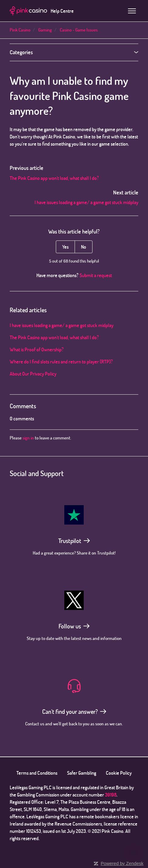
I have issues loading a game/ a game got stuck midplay (86, 202)
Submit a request (96, 275)
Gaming (45, 30)
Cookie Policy (119, 773)
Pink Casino (20, 30)
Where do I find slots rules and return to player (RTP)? (61, 362)
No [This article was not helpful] (84, 247)
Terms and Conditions (37, 773)
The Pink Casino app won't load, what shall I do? (54, 178)
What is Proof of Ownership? (37, 350)
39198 (111, 795)
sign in (28, 438)
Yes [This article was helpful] (65, 247)
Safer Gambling (82, 773)
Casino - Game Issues (79, 30)
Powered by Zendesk (122, 863)
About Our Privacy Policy (33, 374)
